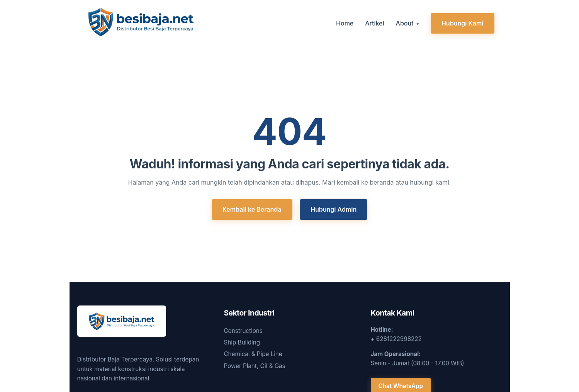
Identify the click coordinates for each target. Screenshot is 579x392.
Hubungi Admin (334, 209)
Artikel (374, 23)
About (405, 23)
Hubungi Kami (463, 23)
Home (345, 23)
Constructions (243, 331)
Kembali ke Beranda (252, 209)
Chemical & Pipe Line (253, 354)
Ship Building (242, 342)
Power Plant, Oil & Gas (255, 366)
